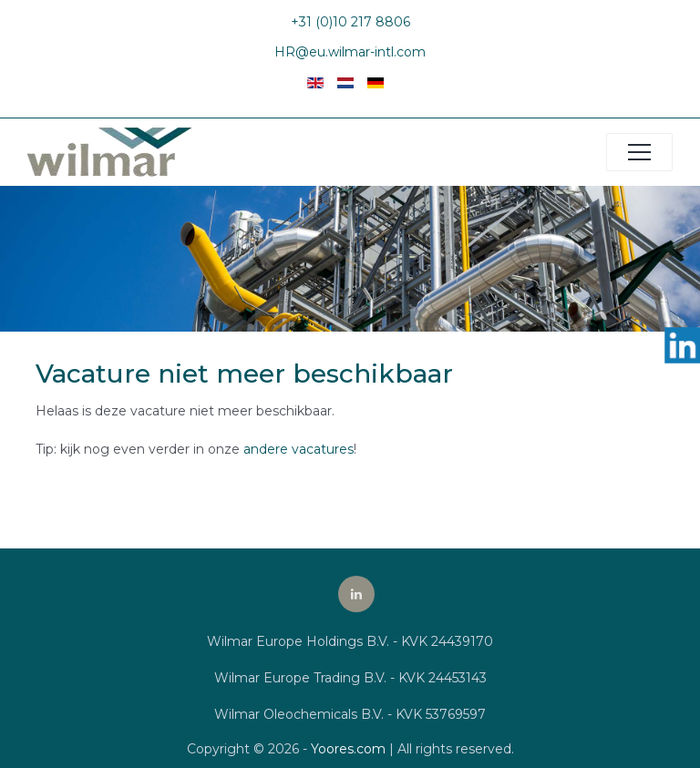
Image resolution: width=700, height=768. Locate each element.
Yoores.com (348, 749)
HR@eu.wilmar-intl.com (350, 52)
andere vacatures (299, 449)
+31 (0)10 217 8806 (350, 22)
